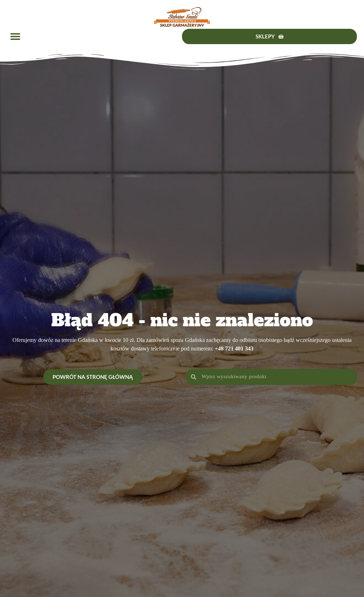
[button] (15, 36)
